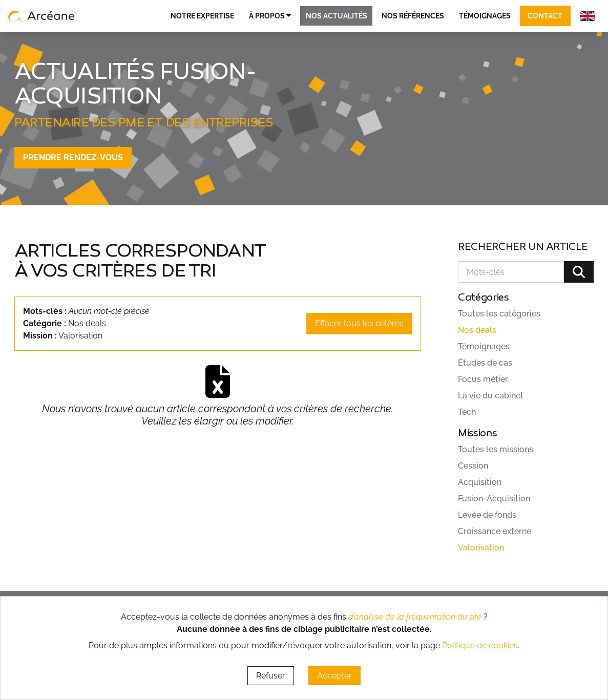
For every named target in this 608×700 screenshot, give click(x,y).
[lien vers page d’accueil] (41, 16)
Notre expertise (202, 16)
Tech (467, 412)
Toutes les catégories (499, 314)
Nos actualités (337, 16)
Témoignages (485, 16)
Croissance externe (495, 531)
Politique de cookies (480, 645)
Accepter (334, 676)
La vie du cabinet (491, 396)
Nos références (413, 16)
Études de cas (485, 363)
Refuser (271, 676)
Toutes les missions (496, 449)
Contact (545, 16)
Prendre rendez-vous (73, 157)
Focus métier (483, 379)
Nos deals (477, 330)
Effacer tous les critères (359, 323)
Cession (473, 466)
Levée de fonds (487, 515)
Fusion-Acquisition (494, 499)
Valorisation (481, 548)
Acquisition (480, 482)
